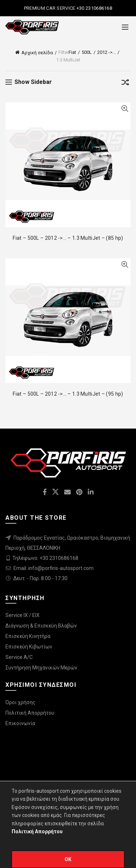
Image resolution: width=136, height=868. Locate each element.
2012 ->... (106, 52)
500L (87, 52)
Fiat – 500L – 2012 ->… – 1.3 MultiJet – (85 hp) (68, 238)
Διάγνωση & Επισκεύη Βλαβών (41, 626)
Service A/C (19, 657)
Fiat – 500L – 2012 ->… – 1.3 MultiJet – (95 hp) (68, 394)
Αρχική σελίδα (37, 53)
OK (68, 859)
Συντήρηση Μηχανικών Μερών (41, 668)
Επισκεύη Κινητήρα (28, 636)
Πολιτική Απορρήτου (30, 713)
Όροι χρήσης (20, 702)
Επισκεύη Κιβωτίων (29, 647)
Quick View (125, 109)
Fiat (72, 52)
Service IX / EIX (22, 615)
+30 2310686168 (94, 8)
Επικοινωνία (20, 723)
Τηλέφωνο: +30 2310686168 (45, 558)
